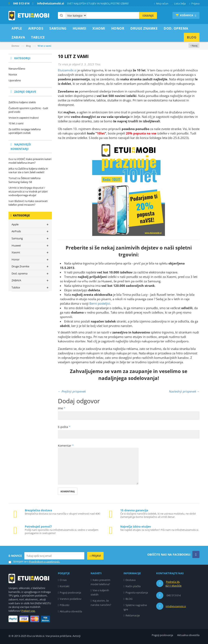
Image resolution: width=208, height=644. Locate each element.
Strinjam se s (18, 562)
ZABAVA (16, 280)
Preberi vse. (28, 611)
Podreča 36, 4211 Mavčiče (173, 584)
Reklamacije (133, 615)
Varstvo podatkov (71, 599)
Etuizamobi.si (67, 70)
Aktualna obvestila (71, 611)
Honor (16, 259)
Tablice (16, 287)
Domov (15, 46)
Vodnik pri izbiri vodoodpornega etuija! (28, 193)
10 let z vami (16, 123)
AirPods (16, 231)
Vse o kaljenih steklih (100, 592)
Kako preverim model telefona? (100, 582)
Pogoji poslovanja (70, 592)
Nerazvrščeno (17, 69)
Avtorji (76, 636)
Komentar (66, 446)
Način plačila (133, 586)
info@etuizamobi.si (176, 606)
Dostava (131, 580)
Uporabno (15, 80)
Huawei (16, 245)
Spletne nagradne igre (135, 607)
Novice (13, 74)
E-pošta (64, 427)
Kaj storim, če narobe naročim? (101, 603)
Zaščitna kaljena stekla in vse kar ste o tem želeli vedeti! (28, 170)
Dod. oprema (19, 273)
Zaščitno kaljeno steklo (22, 102)
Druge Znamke (20, 266)
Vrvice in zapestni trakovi (24, 118)
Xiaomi (16, 252)
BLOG (129, 599)
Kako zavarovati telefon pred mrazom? (28, 203)
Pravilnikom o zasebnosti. (44, 561)
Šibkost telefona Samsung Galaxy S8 (24, 180)
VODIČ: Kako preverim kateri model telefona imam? (30, 161)
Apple (15, 224)
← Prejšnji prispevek (72, 391)
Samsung (17, 238)
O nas (63, 580)
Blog (28, 46)
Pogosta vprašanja (137, 592)
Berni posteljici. (100, 304)
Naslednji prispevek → (184, 391)
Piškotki (64, 605)
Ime (62, 408)
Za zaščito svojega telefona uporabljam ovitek (25, 131)
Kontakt (65, 586)
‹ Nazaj (194, 46)
